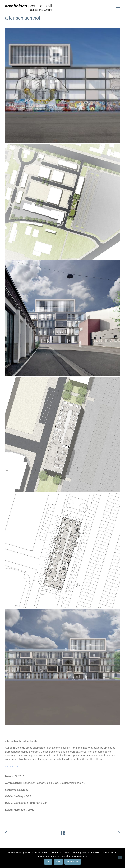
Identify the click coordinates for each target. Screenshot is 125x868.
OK (48, 862)
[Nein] (120, 858)
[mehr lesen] (11, 766)
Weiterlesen (73, 862)
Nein (58, 862)
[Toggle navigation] (118, 8)
